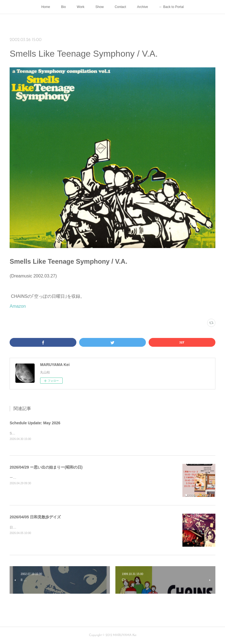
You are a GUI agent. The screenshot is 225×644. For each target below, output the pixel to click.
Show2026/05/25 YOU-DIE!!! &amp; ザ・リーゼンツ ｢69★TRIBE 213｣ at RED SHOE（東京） (79, 433)
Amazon (18, 306)
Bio (63, 7)
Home (46, 7)
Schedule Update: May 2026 (35, 423)
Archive (143, 7)
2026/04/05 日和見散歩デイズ (35, 517)
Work (81, 7)
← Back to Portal (171, 7)
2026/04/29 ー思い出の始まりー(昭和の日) (46, 467)
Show (99, 7)
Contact (120, 7)
